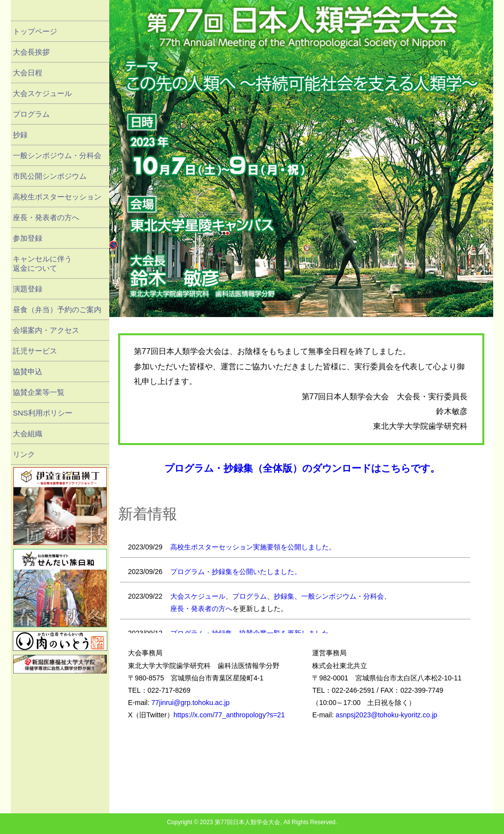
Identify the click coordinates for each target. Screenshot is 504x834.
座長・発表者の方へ (201, 609)
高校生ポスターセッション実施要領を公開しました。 (253, 547)
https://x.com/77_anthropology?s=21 (229, 715)
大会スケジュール (198, 596)
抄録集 (284, 596)
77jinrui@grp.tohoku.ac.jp (190, 703)
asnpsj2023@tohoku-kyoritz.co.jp (386, 715)
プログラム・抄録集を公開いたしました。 (236, 572)
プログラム (250, 596)
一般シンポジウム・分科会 (343, 596)
